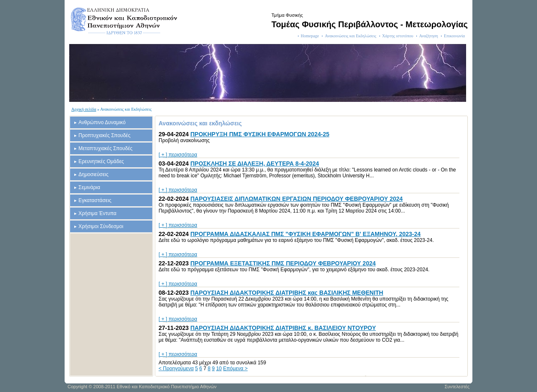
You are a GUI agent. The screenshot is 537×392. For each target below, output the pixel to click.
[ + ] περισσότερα (178, 155)
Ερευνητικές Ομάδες (101, 161)
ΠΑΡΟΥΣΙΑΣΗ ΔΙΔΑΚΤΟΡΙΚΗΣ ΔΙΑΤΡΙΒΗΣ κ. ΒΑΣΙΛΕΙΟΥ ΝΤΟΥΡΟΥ (283, 328)
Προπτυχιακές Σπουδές (104, 135)
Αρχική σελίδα (84, 109)
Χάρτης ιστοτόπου (398, 36)
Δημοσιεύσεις (93, 174)
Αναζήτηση (429, 36)
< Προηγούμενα (176, 369)
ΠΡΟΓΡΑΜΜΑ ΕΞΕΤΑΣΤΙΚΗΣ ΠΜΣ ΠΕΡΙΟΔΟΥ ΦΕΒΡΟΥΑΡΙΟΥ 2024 (283, 263)
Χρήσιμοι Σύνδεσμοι (101, 226)
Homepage (310, 36)
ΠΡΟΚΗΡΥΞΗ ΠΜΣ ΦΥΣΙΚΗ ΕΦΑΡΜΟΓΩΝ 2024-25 (260, 134)
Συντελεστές (457, 387)
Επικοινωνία (454, 36)
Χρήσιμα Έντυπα (98, 213)
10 (219, 369)
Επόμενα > (236, 369)
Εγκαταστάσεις (95, 200)
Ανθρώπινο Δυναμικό (102, 122)
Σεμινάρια (89, 187)
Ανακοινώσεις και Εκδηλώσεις (351, 36)
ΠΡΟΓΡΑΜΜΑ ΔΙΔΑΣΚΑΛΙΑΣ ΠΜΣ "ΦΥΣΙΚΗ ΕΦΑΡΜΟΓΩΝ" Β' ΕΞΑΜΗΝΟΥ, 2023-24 (306, 234)
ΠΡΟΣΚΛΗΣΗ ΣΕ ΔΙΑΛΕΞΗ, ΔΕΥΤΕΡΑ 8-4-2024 (255, 164)
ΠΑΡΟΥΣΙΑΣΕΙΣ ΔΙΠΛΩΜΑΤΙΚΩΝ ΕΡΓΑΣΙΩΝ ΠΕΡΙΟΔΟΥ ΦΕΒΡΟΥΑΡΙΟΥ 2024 (297, 199)
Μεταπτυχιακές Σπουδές (106, 148)
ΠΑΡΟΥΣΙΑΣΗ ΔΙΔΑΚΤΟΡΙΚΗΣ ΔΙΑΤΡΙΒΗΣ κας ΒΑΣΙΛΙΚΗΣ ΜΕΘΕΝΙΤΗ (287, 293)
